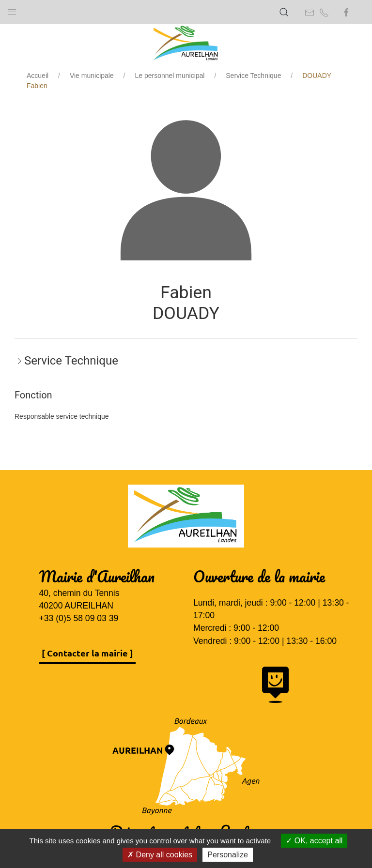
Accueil (38, 76)
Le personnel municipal (170, 76)
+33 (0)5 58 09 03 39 (79, 618)
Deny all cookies (160, 855)
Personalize (228, 855)
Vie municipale (92, 76)
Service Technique (253, 76)
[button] (12, 10)
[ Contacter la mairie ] (87, 653)
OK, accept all (314, 841)
